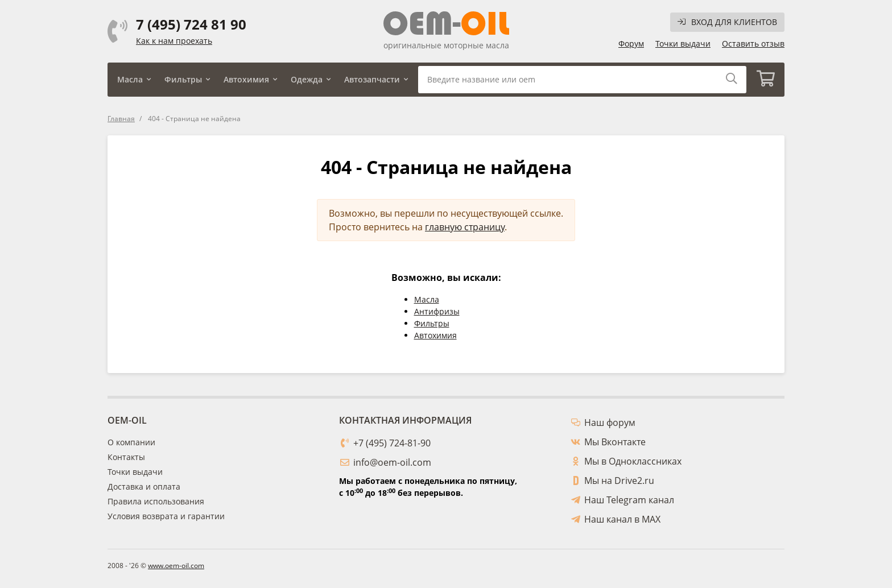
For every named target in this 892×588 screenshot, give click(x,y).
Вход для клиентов (727, 22)
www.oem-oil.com (176, 566)
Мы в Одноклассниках (633, 461)
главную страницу (465, 227)
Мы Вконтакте (615, 442)
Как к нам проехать (174, 41)
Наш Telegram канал (629, 500)
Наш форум (610, 423)
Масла (130, 79)
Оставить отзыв (753, 44)
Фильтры (183, 79)
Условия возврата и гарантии (166, 516)
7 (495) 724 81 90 (191, 24)
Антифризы (437, 311)
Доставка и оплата (144, 486)
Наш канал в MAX (622, 519)
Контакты (126, 457)
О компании (131, 442)
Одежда (307, 79)
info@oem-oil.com (392, 462)
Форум (631, 44)
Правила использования (156, 501)
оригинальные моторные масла (446, 45)
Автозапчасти (372, 79)
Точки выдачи (683, 44)
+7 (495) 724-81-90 (392, 443)
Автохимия (246, 79)
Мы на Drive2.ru (619, 481)
